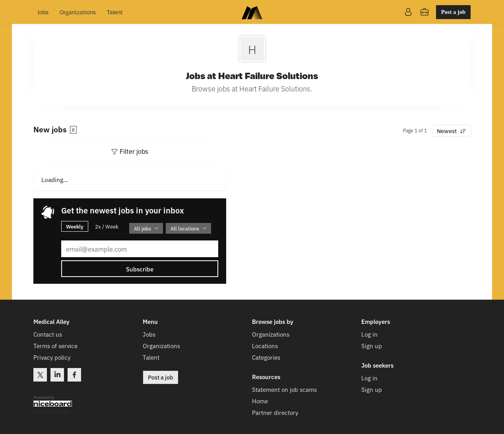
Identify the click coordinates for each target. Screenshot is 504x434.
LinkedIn (57, 375)
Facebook (74, 375)
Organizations (78, 12)
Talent (115, 12)
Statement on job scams (284, 389)
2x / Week (107, 226)
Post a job (453, 12)
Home (260, 401)
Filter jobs (134, 151)
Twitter (40, 375)
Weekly (75, 226)
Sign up (372, 346)
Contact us (48, 334)
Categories (266, 357)
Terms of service (55, 346)
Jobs (43, 12)
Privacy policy (52, 357)
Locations (265, 346)
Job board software (51, 412)
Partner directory (275, 412)
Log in (369, 334)
